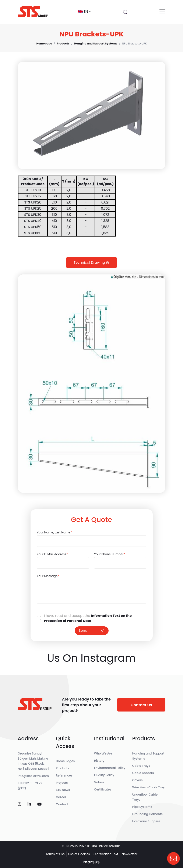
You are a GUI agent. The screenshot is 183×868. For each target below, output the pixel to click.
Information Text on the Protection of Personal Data (88, 618)
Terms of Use (55, 854)
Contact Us (141, 705)
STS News (63, 790)
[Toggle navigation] (162, 12)
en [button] (84, 12)
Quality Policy (104, 775)
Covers (138, 780)
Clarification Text (106, 854)
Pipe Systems (142, 807)
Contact (62, 804)
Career (61, 797)
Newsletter (130, 854)
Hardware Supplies (146, 821)
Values (99, 782)
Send (92, 631)
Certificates (103, 789)
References (64, 775)
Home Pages (65, 761)
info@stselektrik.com (33, 776)
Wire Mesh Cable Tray (149, 787)
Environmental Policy (110, 768)
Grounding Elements (147, 814)
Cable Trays (141, 766)
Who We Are (103, 753)
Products (63, 768)
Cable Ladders (143, 773)
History (99, 761)
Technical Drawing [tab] (92, 262)
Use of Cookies (79, 854)
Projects (62, 783)
